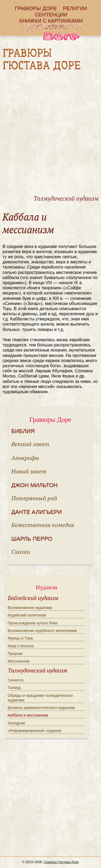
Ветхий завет (30, 444)
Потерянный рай (34, 498)
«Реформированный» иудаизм (35, 731)
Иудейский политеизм (27, 615)
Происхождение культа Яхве (33, 623)
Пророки (15, 654)
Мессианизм (19, 661)
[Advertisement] (50, 138)
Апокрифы (25, 458)
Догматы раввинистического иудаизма (41, 708)
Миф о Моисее (21, 646)
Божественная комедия (43, 525)
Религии (75, 9)
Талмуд (14, 688)
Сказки (21, 551)
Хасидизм (16, 723)
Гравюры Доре (36, 9)
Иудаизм (47, 587)
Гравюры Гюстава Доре (61, 862)
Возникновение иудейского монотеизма (42, 631)
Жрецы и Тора (20, 638)
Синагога (16, 680)
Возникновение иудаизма (30, 608)
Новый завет (29, 471)
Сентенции (51, 15)
